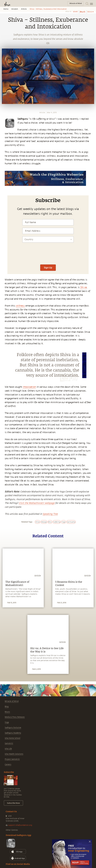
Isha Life (8, 749)
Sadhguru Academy (13, 733)
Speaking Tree (50, 514)
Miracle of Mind (12, 701)
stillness (20, 306)
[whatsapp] (3, 175)
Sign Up (48, 268)
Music (7, 712)
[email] (3, 194)
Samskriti (9, 743)
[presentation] (48, 255)
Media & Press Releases (15, 717)
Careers (8, 764)
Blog (7, 707)
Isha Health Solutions (14, 754)
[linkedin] (3, 189)
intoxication (29, 387)
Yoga (7, 722)
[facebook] (3, 180)
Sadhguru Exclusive (13, 728)
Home (6, 9)
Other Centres (12, 830)
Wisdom (15, 9)
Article (24, 9)
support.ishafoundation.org (20, 825)
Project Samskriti (12, 759)
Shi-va (83, 287)
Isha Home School (12, 738)
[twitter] (3, 185)
